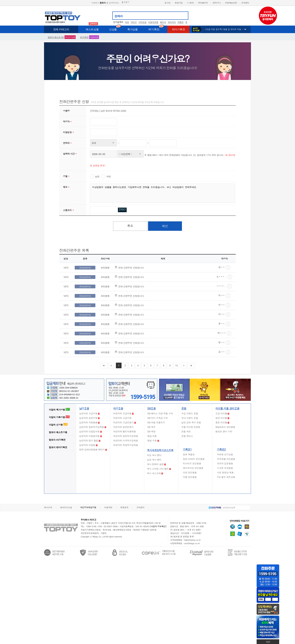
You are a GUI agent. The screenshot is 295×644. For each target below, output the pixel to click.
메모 (66, 187)
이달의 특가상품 (59, 410)
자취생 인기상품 (225, 454)
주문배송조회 (231, 3)
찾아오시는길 (66, 507)
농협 (233, 534)
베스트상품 (58, 432)
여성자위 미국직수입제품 (126, 440)
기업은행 (240, 534)
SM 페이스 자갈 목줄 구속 (160, 413)
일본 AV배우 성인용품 (194, 459)
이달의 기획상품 (59, 417)
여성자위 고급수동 (122, 418)
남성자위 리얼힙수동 (90, 431)
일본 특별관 (189, 454)
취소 (130, 226)
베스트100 (56, 37)
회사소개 (48, 507)
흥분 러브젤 (222, 422)
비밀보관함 (153, 22)
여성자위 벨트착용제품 (125, 431)
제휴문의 (124, 507)
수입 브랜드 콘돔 (190, 413)
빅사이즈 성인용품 (192, 463)
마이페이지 (203, 3)
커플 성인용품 (190, 477)
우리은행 (240, 527)
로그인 (167, 3)
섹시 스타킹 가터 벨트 (159, 469)
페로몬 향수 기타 (224, 431)
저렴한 (181, 22)
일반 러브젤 (222, 418)
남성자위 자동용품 (89, 422)
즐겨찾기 (126, 2)
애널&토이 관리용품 (225, 427)
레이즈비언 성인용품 (193, 468)
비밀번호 (68, 132)
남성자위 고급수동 (89, 413)
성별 (66, 176)
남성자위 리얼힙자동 (90, 436)
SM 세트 (151, 427)
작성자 (67, 121)
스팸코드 (68, 210)
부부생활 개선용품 (226, 459)
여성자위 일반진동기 (123, 427)
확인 (165, 226)
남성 (97, 176)
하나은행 (247, 534)
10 (176, 365)
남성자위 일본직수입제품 (93, 427)
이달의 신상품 (58, 425)
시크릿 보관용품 (225, 468)
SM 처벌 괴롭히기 (156, 422)
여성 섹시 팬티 (154, 455)
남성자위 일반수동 (89, 418)
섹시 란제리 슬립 (156, 464)
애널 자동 (152, 436)
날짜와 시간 (70, 154)
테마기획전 (58, 447)
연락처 (67, 143)
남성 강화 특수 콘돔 (191, 422)
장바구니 (217, 3)
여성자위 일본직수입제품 (126, 436)
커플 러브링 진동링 (191, 427)
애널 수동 (153, 440)
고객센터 (245, 3)
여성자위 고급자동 (123, 413)
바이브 (134, 22)
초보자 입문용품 (225, 463)
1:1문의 (190, 3)
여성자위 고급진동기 (125, 422)
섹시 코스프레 (155, 473)
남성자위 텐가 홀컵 (90, 440)
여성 (127, 22)
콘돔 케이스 (187, 436)
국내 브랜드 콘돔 (190, 418)
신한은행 (233, 527)
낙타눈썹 (143, 22)
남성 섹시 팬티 (154, 460)
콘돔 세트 (186, 431)
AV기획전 (84, 37)
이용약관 (108, 507)
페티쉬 (163, 22)
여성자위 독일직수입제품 (126, 445)
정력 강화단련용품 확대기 (93, 449)
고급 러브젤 (222, 413)
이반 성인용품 (190, 472)
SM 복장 (151, 431)
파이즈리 (172, 22)
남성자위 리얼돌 (88, 445)
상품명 (66, 111)
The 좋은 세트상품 (226, 477)
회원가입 (179, 3)
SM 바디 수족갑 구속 (158, 418)
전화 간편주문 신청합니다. (131, 268)
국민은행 (247, 527)
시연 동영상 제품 (225, 472)
